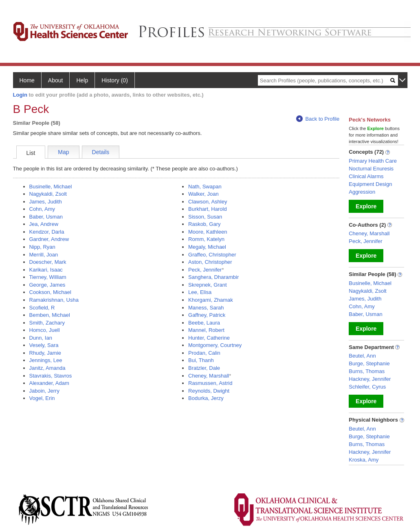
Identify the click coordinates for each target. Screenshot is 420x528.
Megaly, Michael (207, 247)
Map (63, 152)
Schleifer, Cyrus (367, 387)
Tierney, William (48, 277)
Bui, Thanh (201, 360)
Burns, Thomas (367, 371)
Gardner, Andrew (49, 239)
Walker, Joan (203, 194)
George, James (47, 285)
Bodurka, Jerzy (206, 398)
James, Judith (46, 202)
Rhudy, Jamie (45, 353)
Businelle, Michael (51, 187)
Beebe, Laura (204, 323)
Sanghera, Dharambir (213, 277)
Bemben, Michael (50, 315)
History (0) (115, 80)
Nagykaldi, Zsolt (48, 194)
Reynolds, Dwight (209, 391)
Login (20, 95)
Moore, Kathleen (208, 232)
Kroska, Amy (364, 460)
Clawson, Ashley (208, 202)
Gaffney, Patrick (207, 315)
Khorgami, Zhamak (211, 300)
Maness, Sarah (206, 308)
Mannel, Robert (206, 330)
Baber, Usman (46, 217)
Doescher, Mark (48, 262)
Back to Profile (318, 119)
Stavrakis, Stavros (51, 376)
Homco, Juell (45, 330)
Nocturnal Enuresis (371, 169)
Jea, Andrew (44, 224)
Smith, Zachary (47, 323)
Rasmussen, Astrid (210, 383)
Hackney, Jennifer (370, 379)
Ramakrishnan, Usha (54, 300)
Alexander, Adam (49, 383)
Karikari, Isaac (46, 270)
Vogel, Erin (42, 398)
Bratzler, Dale (204, 368)
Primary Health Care (373, 161)
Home (27, 80)
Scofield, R (42, 308)
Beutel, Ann (362, 356)
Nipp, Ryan (42, 247)
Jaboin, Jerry (44, 391)
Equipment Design (370, 184)
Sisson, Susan (205, 217)
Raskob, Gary (204, 224)
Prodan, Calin (204, 353)
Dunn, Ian (41, 338)
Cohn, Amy (42, 209)
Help (82, 80)
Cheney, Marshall (209, 376)
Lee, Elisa (200, 292)
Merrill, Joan (44, 255)
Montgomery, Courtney (215, 345)
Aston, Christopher (210, 262)
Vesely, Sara (44, 345)
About (56, 80)
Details (101, 152)
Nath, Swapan (205, 187)
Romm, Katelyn (206, 239)
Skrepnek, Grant (208, 285)
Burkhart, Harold (208, 209)
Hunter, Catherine (209, 338)
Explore (366, 206)
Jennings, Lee (46, 360)
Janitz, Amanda (47, 368)
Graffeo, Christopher (212, 255)
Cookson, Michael (50, 292)
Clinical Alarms (366, 176)
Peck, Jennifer (205, 270)
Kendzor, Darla (47, 232)
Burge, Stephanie (369, 363)
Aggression (362, 192)
